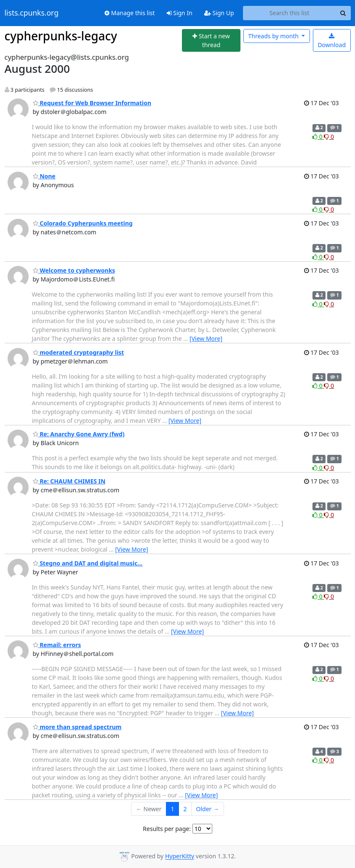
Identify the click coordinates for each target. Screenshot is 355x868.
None (44, 176)
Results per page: (167, 829)
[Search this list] (290, 13)
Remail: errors (57, 645)
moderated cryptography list (79, 352)
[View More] (206, 338)
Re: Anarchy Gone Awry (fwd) (79, 434)
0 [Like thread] (318, 137)
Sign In (180, 13)
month (274, 36)
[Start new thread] (211, 41)
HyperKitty (180, 856)
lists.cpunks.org (32, 13)
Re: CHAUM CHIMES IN (69, 481)
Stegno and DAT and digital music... (88, 563)
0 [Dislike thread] (329, 137)
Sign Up (219, 13)
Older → (208, 809)
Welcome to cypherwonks (74, 270)
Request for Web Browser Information (92, 103)
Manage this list (130, 13)
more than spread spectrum (77, 727)
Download (332, 41)
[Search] (343, 13)
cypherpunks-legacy (61, 36)
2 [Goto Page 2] (185, 809)
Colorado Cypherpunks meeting (83, 223)
